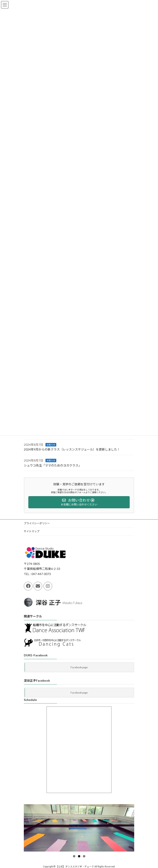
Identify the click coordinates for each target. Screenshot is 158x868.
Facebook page (79, 667)
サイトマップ (32, 531)
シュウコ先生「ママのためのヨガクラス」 (53, 465)
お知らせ (51, 445)
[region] (79, 828)
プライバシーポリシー (37, 523)
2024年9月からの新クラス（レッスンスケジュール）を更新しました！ (72, 449)
